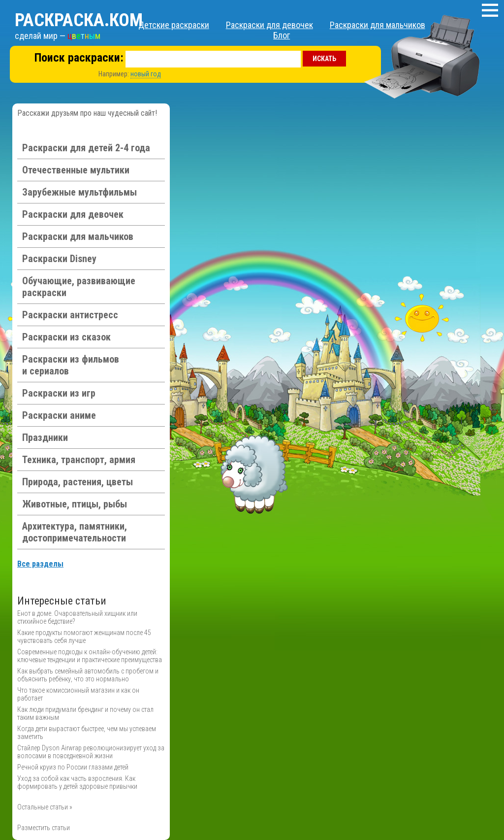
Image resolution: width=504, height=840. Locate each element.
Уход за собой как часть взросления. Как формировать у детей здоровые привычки (77, 782)
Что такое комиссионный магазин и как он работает (78, 694)
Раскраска (79, 20)
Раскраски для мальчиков (378, 25)
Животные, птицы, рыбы (75, 504)
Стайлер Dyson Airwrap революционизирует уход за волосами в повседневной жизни (91, 752)
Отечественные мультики (76, 170)
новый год (146, 74)
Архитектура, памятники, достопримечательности (75, 532)
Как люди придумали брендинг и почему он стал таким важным (85, 713)
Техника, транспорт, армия (79, 460)
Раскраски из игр (59, 393)
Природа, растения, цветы (78, 482)
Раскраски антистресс (70, 315)
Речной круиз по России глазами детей (73, 767)
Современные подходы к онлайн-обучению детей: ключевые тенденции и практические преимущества (90, 656)
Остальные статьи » (45, 807)
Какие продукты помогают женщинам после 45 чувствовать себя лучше (84, 637)
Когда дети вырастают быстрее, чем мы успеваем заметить (87, 733)
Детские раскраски (174, 25)
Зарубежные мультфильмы (79, 192)
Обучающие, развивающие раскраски (79, 287)
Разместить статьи (44, 828)
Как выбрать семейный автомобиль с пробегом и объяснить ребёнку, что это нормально (88, 675)
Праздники (45, 437)
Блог (282, 35)
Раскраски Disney (59, 259)
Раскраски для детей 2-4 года (86, 148)
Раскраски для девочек (269, 25)
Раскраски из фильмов (71, 365)
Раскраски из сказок (66, 337)
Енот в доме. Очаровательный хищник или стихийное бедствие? (77, 617)
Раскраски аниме (59, 415)
